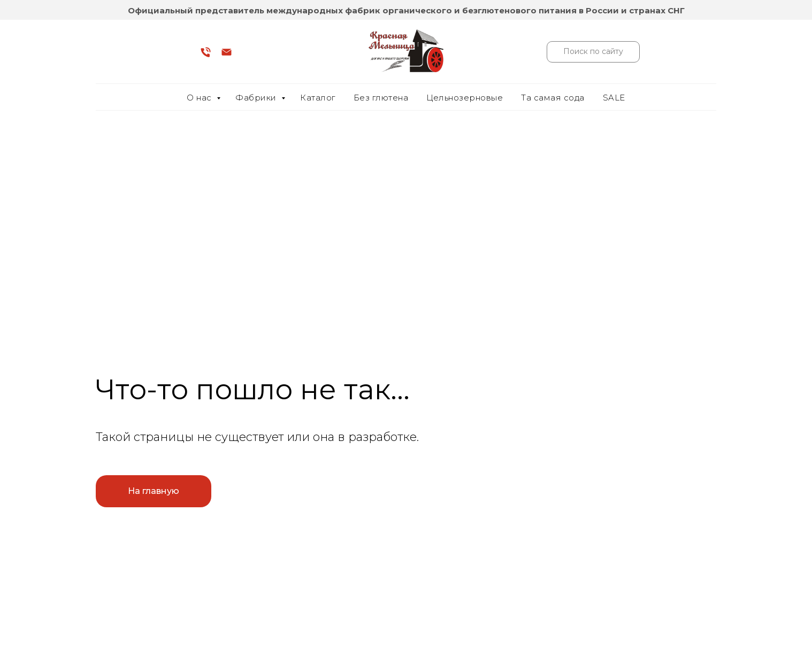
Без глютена (381, 98)
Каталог (318, 98)
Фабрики (257, 98)
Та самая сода (553, 98)
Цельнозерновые (465, 98)
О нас (200, 98)
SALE (614, 98)
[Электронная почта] (227, 56)
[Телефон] (206, 56)
